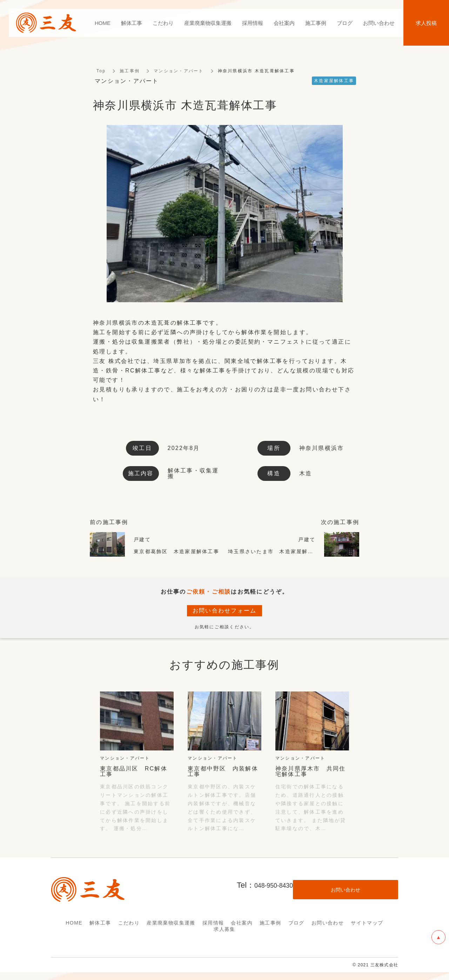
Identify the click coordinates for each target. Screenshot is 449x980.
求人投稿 (426, 23)
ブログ (296, 923)
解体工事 (100, 923)
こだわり (129, 923)
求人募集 (224, 930)
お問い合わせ (328, 923)
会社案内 (242, 923)
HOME (74, 923)
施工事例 (130, 72)
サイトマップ (367, 923)
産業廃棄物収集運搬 (171, 923)
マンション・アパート (179, 72)
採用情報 (213, 923)
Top (101, 72)
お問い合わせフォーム (225, 611)
